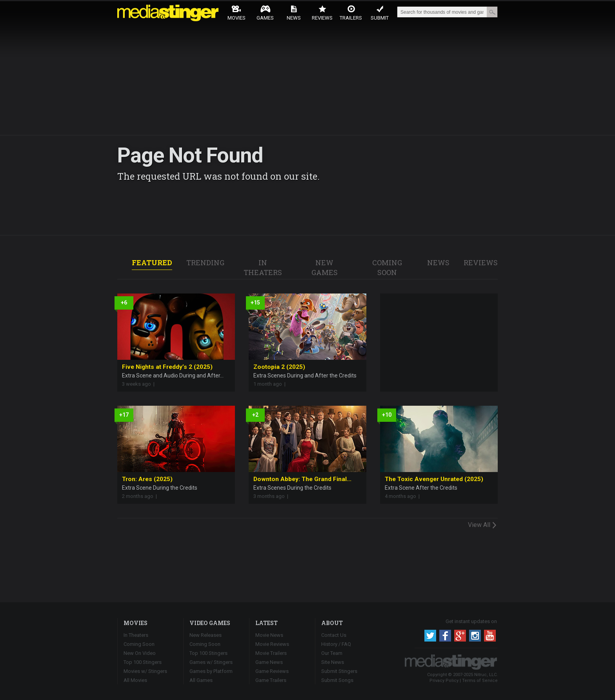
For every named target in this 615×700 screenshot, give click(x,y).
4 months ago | (403, 496)
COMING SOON (387, 267)
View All (483, 525)
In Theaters (136, 635)
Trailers (351, 13)
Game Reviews (272, 671)
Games (265, 13)
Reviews (322, 13)
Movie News (269, 635)
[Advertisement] (439, 343)
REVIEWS (481, 262)
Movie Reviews (272, 644)
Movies (237, 13)
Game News (269, 662)
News (294, 13)
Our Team (332, 653)
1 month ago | (271, 384)
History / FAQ (336, 644)
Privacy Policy (444, 681)
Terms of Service (480, 681)
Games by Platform (211, 671)
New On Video (140, 653)
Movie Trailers (271, 653)
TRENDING (205, 262)
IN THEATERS (263, 267)
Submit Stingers (339, 671)
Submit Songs (337, 680)
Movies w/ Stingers (145, 671)
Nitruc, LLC (485, 675)
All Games (201, 680)
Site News (333, 662)
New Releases (206, 635)
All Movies (135, 680)
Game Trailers (271, 680)
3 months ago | (272, 496)
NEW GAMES (325, 267)
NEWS (438, 262)
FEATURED (152, 262)
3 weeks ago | (139, 384)
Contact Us (334, 635)
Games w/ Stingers (211, 662)
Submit (380, 13)
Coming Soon (139, 644)
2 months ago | (141, 496)
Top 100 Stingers (143, 662)
